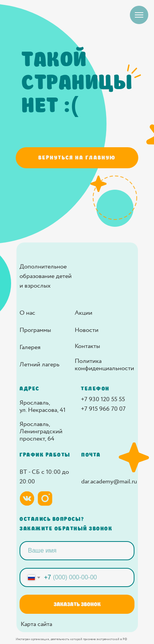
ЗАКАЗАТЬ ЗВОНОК (77, 604)
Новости (87, 330)
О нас (27, 313)
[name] (77, 551)
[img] (104, 271)
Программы (35, 330)
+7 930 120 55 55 (103, 399)
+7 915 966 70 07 (103, 409)
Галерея (30, 347)
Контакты (87, 346)
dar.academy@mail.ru (109, 482)
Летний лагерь (39, 365)
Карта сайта (36, 624)
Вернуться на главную (77, 158)
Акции (84, 313)
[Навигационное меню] (139, 15)
